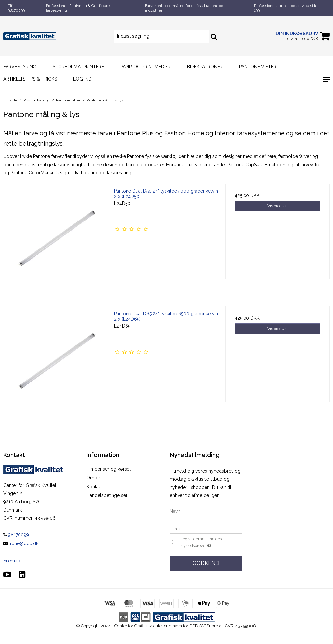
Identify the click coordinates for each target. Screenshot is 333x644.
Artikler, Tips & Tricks (30, 79)
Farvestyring (20, 67)
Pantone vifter (258, 67)
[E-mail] (206, 529)
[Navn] (206, 511)
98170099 (16, 535)
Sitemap (12, 561)
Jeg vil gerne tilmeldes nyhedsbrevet (211, 543)
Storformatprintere (78, 67)
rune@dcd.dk (24, 543)
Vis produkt (278, 206)
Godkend (206, 563)
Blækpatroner (205, 67)
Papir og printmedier (146, 67)
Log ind (82, 79)
